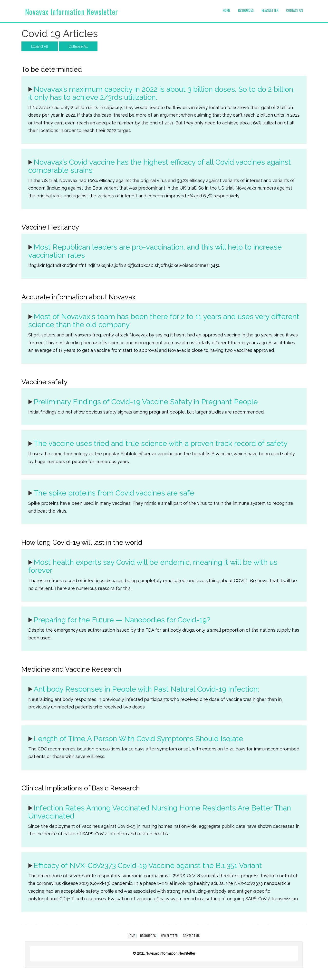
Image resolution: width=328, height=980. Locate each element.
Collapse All (78, 46)
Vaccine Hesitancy (50, 227)
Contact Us (294, 10)
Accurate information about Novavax (78, 297)
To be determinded (52, 69)
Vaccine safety (44, 382)
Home (227, 10)
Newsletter (270, 10)
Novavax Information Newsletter (72, 12)
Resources (246, 10)
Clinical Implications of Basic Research (81, 788)
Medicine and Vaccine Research (71, 669)
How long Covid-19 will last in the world (82, 542)
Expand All (40, 46)
